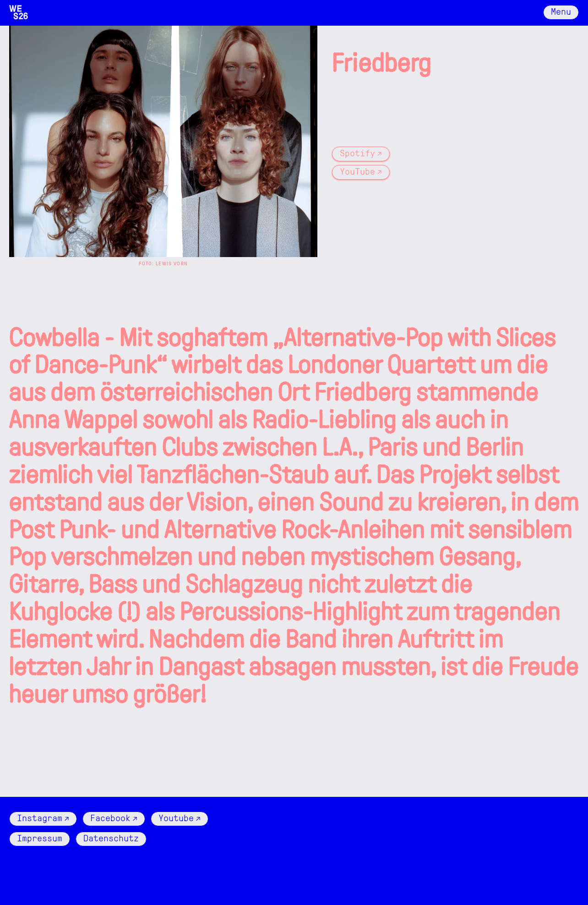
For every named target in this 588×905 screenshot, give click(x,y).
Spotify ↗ (361, 153)
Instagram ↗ (43, 817)
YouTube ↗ (361, 171)
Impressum (40, 838)
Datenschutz (111, 838)
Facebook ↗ (114, 817)
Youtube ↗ (180, 817)
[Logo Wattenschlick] (19, 12)
